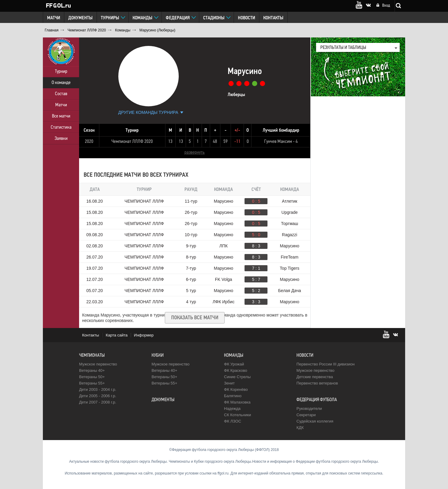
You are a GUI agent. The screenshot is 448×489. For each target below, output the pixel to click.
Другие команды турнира (148, 112)
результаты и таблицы (343, 48)
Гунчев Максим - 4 (281, 142)
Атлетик (290, 201)
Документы (80, 18)
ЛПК (224, 246)
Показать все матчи (195, 318)
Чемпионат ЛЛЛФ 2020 (132, 142)
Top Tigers (290, 268)
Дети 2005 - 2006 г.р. (98, 396)
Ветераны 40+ (92, 370)
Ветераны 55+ (92, 383)
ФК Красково (236, 370)
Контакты (273, 18)
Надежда (232, 409)
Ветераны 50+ (92, 377)
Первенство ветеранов (317, 383)
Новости (246, 18)
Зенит (229, 383)
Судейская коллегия (315, 421)
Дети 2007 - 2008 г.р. (98, 402)
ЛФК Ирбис (223, 302)
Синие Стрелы (237, 377)
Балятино (233, 396)
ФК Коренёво (236, 389)
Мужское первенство (98, 364)
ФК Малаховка (237, 402)
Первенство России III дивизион (326, 364)
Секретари (306, 415)
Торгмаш (290, 224)
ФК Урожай (234, 364)
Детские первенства (315, 377)
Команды (142, 18)
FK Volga (224, 279)
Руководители (309, 409)
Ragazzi (290, 235)
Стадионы (214, 18)
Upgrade (290, 212)
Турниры (110, 18)
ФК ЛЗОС (233, 421)
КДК (300, 428)
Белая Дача (290, 291)
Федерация (178, 18)
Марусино (223, 201)
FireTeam (290, 257)
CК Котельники (237, 415)
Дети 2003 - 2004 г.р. (98, 389)
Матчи (54, 18)
